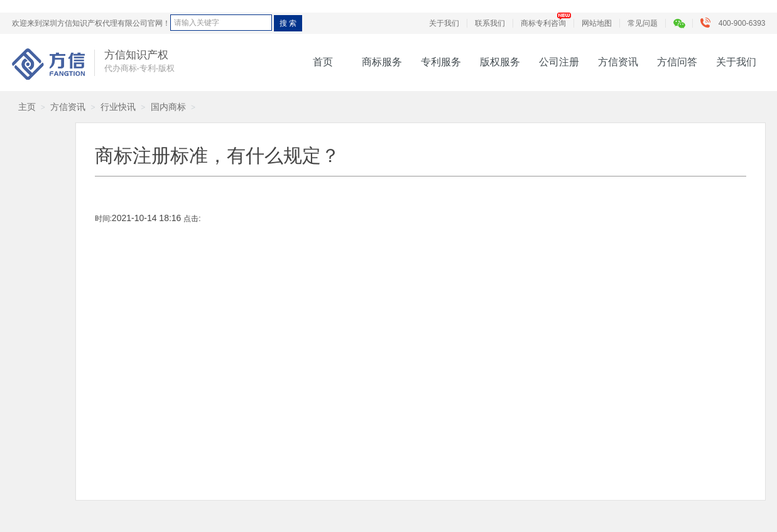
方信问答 (677, 62)
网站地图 (597, 23)
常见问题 (643, 23)
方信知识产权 (48, 64)
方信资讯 (618, 62)
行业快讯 (118, 107)
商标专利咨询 (543, 23)
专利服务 (441, 62)
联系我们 (490, 23)
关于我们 (444, 23)
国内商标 (168, 107)
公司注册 (559, 62)
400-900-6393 (736, 23)
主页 (27, 107)
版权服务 (500, 62)
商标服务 (382, 62)
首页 (323, 62)
